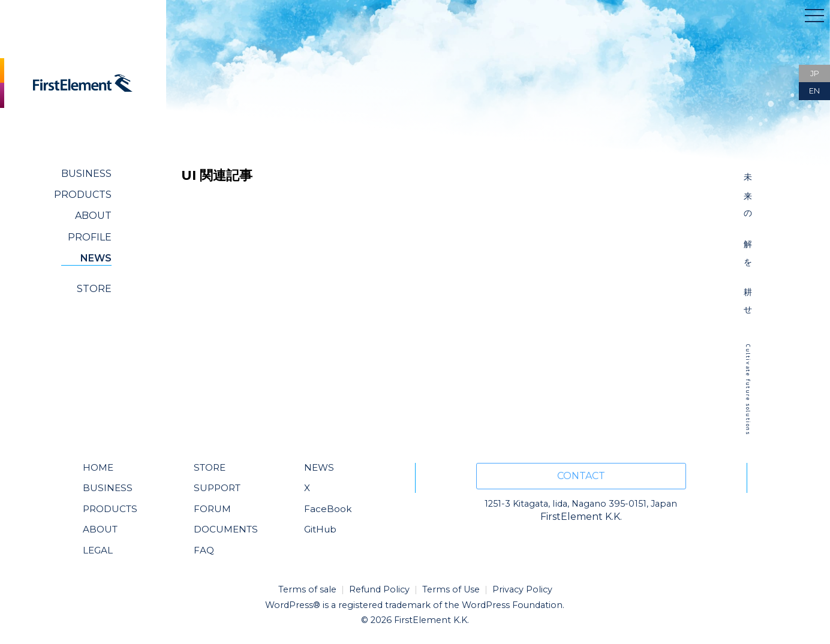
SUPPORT (217, 488)
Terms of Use (451, 589)
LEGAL (98, 550)
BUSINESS (86, 174)
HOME (98, 467)
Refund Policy (379, 589)
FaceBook (328, 509)
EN (814, 91)
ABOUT (93, 216)
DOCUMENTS (226, 529)
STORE (94, 289)
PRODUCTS (83, 195)
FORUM (212, 509)
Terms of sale (307, 589)
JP (815, 73)
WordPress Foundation (512, 605)
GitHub (320, 529)
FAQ (204, 550)
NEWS (96, 258)
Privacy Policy (522, 589)
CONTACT (581, 476)
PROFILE (90, 237)
